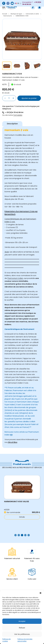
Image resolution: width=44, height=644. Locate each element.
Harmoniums (8, 16)
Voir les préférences (22, 634)
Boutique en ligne (16, 14)
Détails (22, 517)
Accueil (5, 14)
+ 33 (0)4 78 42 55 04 (14, 112)
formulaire (18, 115)
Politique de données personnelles (25, 640)
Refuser (22, 628)
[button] (40, 593)
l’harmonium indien (15, 278)
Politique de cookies (6, 640)
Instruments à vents (32, 14)
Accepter (22, 621)
